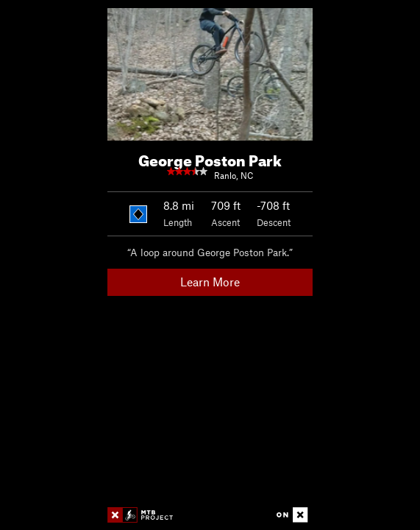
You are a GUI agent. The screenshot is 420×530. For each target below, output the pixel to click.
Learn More (210, 282)
